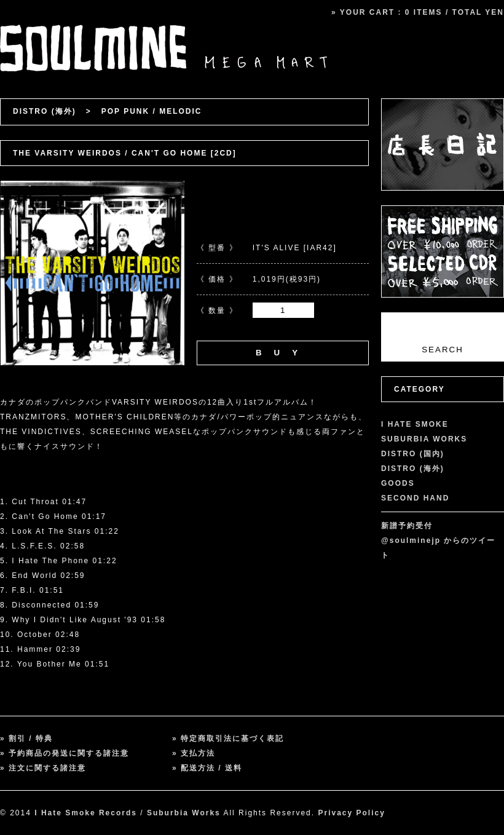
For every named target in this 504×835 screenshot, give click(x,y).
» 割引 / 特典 (26, 738)
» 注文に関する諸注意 (43, 768)
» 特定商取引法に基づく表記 (228, 738)
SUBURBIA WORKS (424, 439)
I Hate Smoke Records (86, 813)
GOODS (398, 483)
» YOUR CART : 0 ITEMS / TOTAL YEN (418, 12)
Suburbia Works (184, 813)
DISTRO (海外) (45, 111)
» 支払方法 (194, 753)
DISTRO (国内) (413, 454)
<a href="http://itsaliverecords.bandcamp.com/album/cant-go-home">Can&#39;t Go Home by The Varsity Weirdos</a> (184, 467)
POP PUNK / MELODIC (152, 111)
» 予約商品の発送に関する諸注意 (65, 753)
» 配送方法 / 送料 (207, 768)
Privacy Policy (351, 813)
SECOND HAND (415, 498)
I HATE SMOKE (415, 424)
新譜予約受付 (407, 526)
